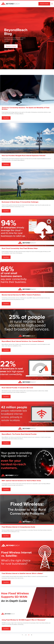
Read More (6, 118)
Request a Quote (44, 4)
